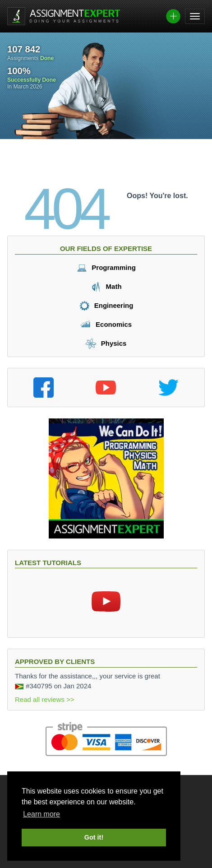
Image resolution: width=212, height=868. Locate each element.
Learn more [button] (41, 814)
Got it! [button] (94, 837)
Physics (106, 343)
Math (106, 286)
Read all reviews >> (45, 699)
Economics (106, 324)
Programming (106, 267)
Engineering (106, 305)
